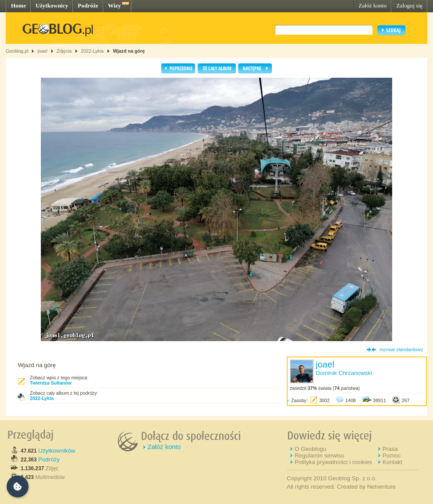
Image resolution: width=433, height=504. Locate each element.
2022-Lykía (92, 51)
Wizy (114, 5)
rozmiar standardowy (401, 349)
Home (18, 5)
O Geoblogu (310, 449)
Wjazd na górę (129, 51)
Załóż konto (372, 5)
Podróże (88, 5)
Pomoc (392, 455)
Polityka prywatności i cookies (333, 462)
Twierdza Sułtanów (51, 383)
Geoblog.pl (17, 51)
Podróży (49, 459)
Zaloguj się (409, 5)
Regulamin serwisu (319, 455)
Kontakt (392, 462)
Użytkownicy (52, 5)
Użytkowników (57, 451)
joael (42, 51)
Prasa (390, 449)
